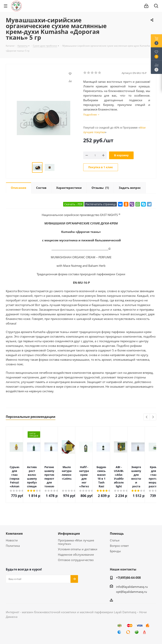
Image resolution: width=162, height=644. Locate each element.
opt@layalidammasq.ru (131, 592)
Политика (13, 546)
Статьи (115, 540)
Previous (147, 417)
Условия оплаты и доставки (78, 549)
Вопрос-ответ (119, 546)
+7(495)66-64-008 (128, 578)
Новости (12, 540)
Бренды (115, 551)
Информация (69, 534)
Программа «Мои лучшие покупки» (76, 542)
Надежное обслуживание (76, 555)
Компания (14, 534)
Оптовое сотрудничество (76, 560)
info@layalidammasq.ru (132, 587)
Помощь (117, 534)
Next (153, 417)
